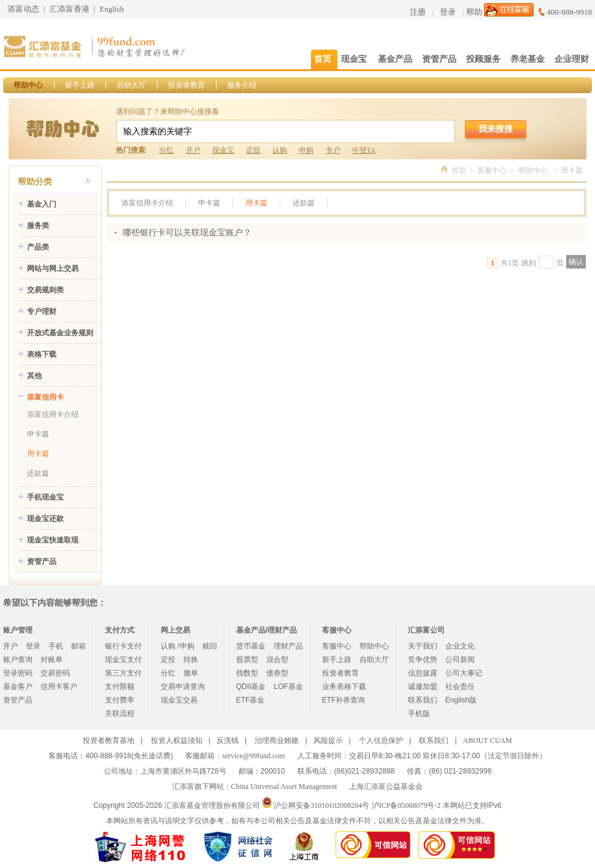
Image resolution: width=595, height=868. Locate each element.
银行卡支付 (123, 646)
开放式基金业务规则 (60, 333)
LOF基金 (288, 687)
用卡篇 (38, 454)
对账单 (52, 660)
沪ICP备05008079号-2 (406, 805)
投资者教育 (186, 85)
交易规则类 (45, 290)
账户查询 (18, 660)
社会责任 (460, 687)
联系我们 (423, 700)
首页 (459, 170)
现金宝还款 (45, 519)
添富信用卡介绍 (53, 414)
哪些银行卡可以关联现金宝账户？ (187, 233)
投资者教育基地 (109, 740)
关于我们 (423, 646)
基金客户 (18, 687)
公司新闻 (460, 660)
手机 (56, 646)
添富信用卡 (45, 397)
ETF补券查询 (344, 700)
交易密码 (55, 673)
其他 (34, 376)
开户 (193, 150)
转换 (191, 660)
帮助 (474, 12)
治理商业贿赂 (277, 740)
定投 (253, 150)
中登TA (364, 150)
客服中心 (492, 170)
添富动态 (23, 9)
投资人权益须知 (177, 740)
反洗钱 (228, 740)
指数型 (247, 673)
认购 (280, 150)
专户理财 (42, 311)
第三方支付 (123, 673)
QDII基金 (251, 687)
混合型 (277, 660)
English (112, 9)
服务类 (38, 226)
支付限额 (120, 687)
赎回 (210, 646)
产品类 (38, 247)
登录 (448, 12)
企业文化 (460, 646)
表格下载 (42, 354)
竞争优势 (423, 660)
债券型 (277, 673)
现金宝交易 (179, 700)
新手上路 (80, 85)
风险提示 (328, 740)
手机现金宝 (45, 497)
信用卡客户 (59, 687)
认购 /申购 (178, 646)
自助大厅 (131, 85)
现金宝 (223, 150)
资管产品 (42, 562)
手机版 (419, 714)
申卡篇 (38, 434)
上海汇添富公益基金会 (386, 786)
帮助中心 (28, 85)
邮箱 (79, 646)
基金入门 (42, 204)
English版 (461, 700)
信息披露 (423, 673)
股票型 (247, 660)
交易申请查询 (183, 687)
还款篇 (38, 473)
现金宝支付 (123, 660)
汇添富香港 (70, 9)
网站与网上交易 (53, 268)
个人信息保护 (381, 740)
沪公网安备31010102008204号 (321, 805)
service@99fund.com (254, 756)
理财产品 (288, 646)
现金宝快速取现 (53, 540)
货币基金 (251, 646)
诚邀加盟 (423, 687)
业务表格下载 (344, 687)
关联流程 (120, 714)
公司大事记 (464, 673)
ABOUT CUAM (488, 740)
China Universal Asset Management (284, 786)
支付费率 (120, 700)
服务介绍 (242, 85)
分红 (166, 150)
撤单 (191, 673)
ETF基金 (251, 700)
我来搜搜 (496, 129)
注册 (418, 12)
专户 (333, 150)
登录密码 (18, 673)
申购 (306, 150)
